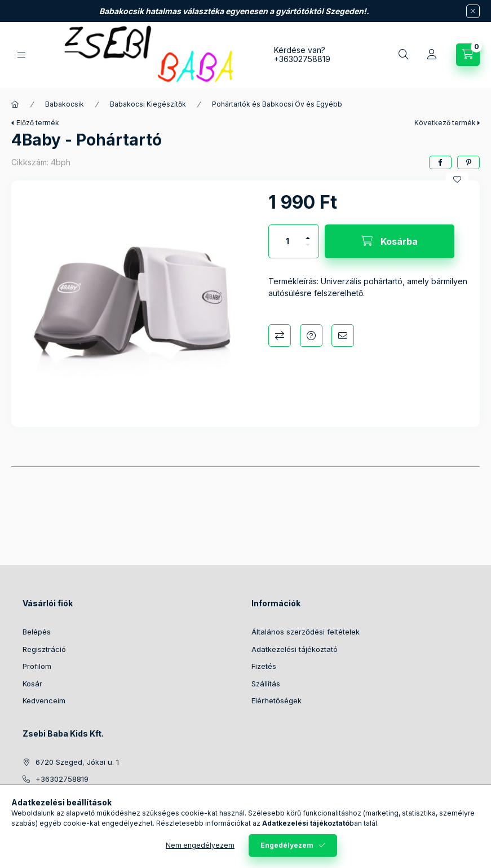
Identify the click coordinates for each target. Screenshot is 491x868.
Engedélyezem (287, 845)
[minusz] (308, 250)
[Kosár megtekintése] (468, 55)
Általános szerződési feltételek (306, 632)
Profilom (37, 666)
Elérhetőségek (277, 700)
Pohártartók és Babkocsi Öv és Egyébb (277, 104)
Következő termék (445, 123)
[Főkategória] (15, 104)
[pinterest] (468, 162)
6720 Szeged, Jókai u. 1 (77, 762)
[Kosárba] (390, 241)
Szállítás (266, 684)
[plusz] (308, 233)
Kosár (32, 684)
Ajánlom (343, 336)
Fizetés (264, 666)
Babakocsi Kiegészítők (148, 104)
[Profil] (432, 55)
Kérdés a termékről (311, 336)
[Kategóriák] (21, 55)
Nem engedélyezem (200, 845)
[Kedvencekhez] (457, 179)
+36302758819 (302, 59)
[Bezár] (473, 11)
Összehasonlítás (280, 336)
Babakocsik (65, 104)
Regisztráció (44, 649)
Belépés (37, 632)
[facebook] (440, 162)
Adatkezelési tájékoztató (295, 649)
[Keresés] (404, 55)
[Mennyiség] (287, 241)
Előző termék (38, 123)
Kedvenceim (44, 700)
